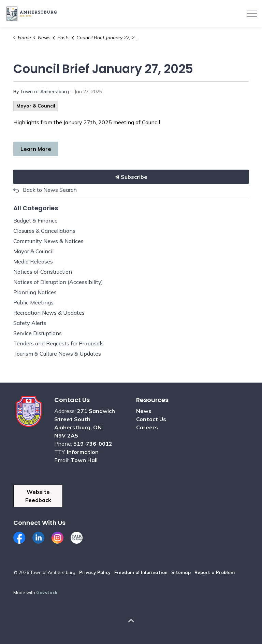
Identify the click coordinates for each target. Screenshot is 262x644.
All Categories (36, 208)
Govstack (47, 592)
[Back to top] (131, 621)
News (144, 411)
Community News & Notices (48, 241)
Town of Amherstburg (45, 91)
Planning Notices (35, 292)
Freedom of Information (141, 572)
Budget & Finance (35, 220)
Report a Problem (215, 572)
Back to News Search (50, 190)
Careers (147, 427)
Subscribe (131, 177)
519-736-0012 (93, 444)
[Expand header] (252, 14)
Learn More (36, 149)
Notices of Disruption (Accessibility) (58, 282)
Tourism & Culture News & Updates (57, 354)
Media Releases (33, 261)
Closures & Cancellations (44, 231)
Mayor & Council (36, 106)
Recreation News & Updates (49, 313)
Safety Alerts (30, 323)
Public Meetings (33, 302)
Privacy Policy (95, 572)
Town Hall (84, 460)
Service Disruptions (38, 333)
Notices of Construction (43, 272)
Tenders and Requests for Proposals (59, 343)
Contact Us (151, 419)
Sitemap (181, 572)
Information (83, 452)
